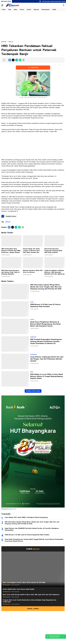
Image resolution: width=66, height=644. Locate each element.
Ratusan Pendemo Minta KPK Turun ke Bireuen (33, 271)
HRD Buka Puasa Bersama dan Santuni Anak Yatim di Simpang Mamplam (10, 272)
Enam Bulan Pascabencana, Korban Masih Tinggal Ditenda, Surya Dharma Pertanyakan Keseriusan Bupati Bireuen (34, 540)
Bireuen (8, 222)
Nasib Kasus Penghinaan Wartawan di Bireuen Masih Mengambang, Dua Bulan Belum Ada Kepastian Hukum (46, 324)
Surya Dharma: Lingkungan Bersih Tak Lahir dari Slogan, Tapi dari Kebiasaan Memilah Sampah (47, 359)
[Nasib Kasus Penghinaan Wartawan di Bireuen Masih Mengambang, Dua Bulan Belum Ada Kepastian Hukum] (15, 326)
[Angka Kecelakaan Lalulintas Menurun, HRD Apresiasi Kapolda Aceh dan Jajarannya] (55, 263)
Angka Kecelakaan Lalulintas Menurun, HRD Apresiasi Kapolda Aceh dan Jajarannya (54, 272)
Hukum (22, 10)
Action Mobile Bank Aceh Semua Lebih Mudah (19, 589)
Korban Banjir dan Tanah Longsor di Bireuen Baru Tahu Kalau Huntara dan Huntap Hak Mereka (31, 251)
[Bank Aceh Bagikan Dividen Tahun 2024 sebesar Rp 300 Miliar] (33, 569)
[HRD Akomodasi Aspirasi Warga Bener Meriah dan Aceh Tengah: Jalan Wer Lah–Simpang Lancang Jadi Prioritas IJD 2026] (15, 292)
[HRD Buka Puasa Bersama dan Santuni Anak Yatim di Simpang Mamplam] (11, 263)
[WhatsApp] (20, 60)
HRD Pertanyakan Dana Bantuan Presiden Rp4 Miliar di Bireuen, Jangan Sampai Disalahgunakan (11, 251)
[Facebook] (10, 60)
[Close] (64, 636)
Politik (54, 10)
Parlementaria (46, 10)
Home (4, 10)
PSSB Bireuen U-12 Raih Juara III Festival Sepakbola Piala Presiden (45, 306)
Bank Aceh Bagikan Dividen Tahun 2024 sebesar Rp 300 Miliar (24, 582)
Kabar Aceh (13, 509)
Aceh (10, 10)
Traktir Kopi (33, 68)
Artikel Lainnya (33, 609)
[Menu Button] (2, 5)
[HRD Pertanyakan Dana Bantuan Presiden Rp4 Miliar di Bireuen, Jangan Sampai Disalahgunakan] (11, 241)
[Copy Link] (23, 60)
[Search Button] (64, 5)
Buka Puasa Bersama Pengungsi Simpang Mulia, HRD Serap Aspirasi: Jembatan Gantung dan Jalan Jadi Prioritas (54, 251)
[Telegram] (17, 60)
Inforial (29, 10)
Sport (32, 302)
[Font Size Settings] (4, 60)
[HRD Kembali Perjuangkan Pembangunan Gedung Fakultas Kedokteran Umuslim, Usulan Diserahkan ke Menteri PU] (15, 344)
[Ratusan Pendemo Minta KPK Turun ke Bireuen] (33, 263)
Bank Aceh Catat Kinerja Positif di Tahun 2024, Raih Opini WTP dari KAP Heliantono (31, 595)
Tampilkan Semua (11, 216)
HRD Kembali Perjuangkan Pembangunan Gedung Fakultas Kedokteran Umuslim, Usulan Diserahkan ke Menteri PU (46, 341)
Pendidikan (33, 337)
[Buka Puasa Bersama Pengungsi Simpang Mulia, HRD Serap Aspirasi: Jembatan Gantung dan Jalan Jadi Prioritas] (55, 241)
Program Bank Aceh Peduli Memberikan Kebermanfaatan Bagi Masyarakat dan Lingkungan (29, 601)
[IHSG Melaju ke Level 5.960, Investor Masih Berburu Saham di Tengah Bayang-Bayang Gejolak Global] (15, 379)
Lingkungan (33, 354)
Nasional (36, 10)
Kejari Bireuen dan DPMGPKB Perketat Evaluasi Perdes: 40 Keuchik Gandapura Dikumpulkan (32, 529)
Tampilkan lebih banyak (33, 391)
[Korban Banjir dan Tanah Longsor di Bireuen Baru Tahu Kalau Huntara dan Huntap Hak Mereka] (33, 241)
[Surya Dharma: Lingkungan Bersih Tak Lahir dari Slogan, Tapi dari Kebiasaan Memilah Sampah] (15, 361)
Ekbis (16, 10)
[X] (13, 60)
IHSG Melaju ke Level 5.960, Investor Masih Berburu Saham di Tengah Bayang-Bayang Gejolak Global (47, 376)
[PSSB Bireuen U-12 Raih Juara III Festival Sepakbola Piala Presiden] (15, 309)
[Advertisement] (33, 26)
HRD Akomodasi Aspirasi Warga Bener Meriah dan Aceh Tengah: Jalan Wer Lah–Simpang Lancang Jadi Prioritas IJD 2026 (46, 287)
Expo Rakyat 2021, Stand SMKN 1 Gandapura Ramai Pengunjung (26, 517)
